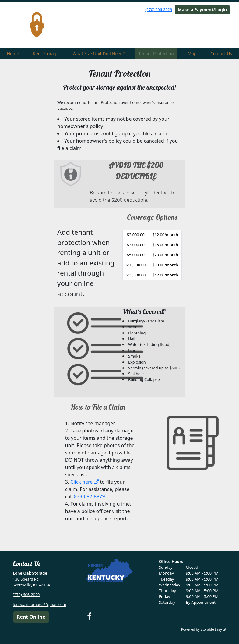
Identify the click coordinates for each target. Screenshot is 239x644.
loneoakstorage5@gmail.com (39, 604)
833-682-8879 (90, 496)
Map (192, 53)
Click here (84, 482)
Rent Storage (46, 53)
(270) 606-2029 (159, 9)
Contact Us (221, 53)
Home (13, 53)
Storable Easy (213, 629)
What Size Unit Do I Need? (98, 53)
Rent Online (31, 617)
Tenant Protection (156, 53)
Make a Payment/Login (202, 10)
